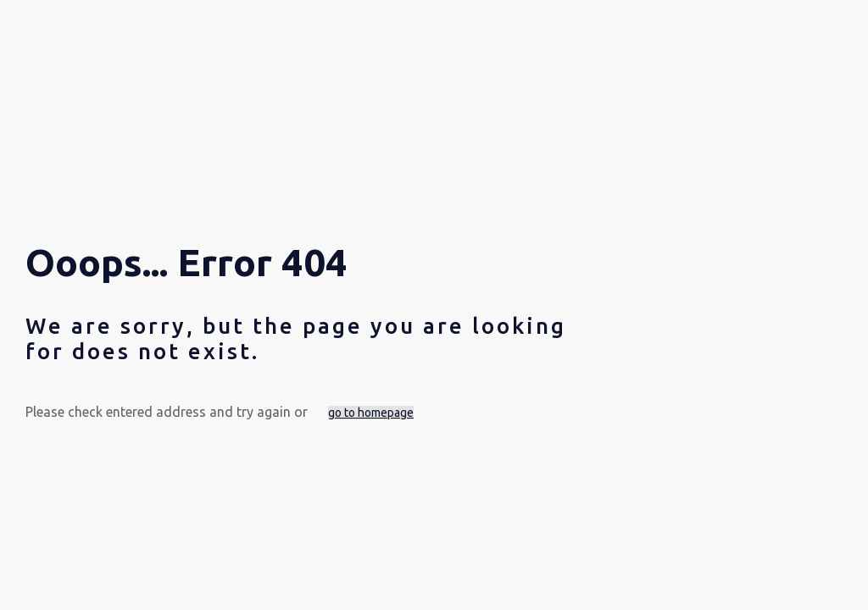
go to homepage (371, 413)
